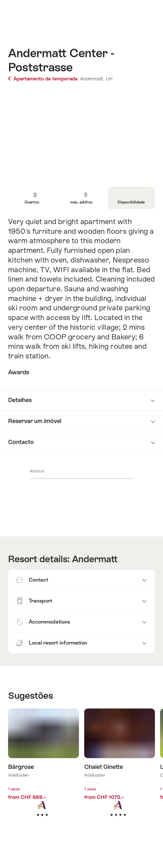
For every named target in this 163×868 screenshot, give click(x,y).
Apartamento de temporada (43, 79)
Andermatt (95, 559)
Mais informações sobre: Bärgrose (44, 772)
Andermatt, (92, 79)
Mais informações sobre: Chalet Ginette (120, 772)
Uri (109, 79)
